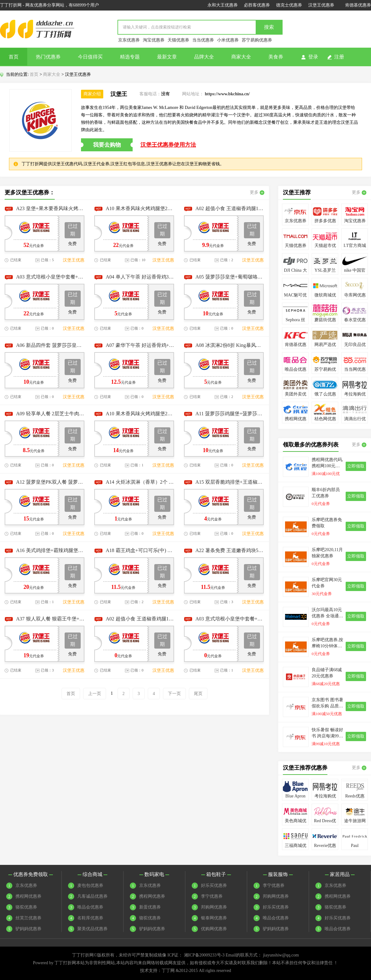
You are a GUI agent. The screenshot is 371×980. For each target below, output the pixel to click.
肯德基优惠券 (358, 5)
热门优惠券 (48, 57)
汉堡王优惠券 (321, 5)
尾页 (198, 694)
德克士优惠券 (289, 5)
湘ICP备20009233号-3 (204, 955)
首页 (14, 57)
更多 (257, 192)
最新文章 (167, 57)
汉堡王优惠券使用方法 (168, 145)
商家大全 (241, 57)
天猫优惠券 (178, 40)
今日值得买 (90, 57)
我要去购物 (107, 145)
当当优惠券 (203, 40)
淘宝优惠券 (154, 40)
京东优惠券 (129, 40)
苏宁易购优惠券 (257, 40)
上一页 (95, 694)
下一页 (174, 694)
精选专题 (130, 57)
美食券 (276, 57)
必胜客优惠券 (257, 5)
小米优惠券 (228, 40)
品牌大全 (204, 57)
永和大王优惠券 (223, 5)
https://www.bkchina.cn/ (227, 94)
